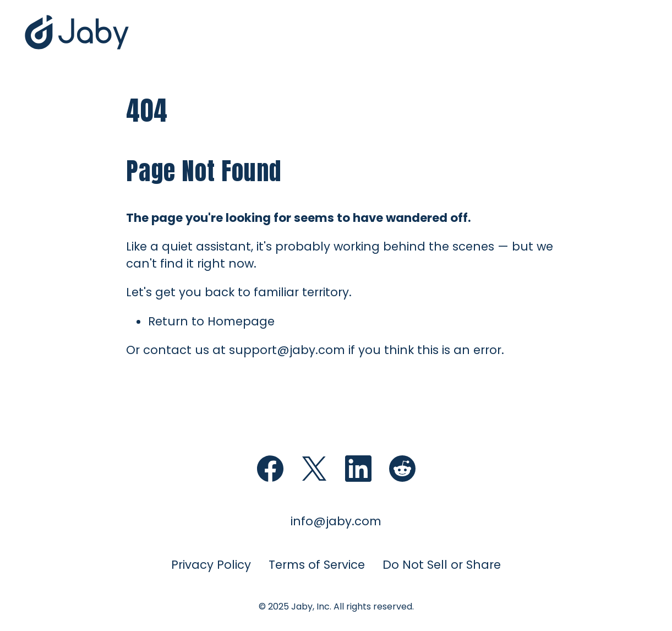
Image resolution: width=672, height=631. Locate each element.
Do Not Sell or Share (442, 565)
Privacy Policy (211, 565)
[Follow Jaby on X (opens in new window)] (314, 469)
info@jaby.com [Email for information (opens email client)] (336, 521)
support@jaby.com (287, 350)
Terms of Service (317, 565)
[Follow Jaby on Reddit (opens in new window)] (402, 469)
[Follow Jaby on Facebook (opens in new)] (270, 469)
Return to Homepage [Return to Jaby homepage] (211, 321)
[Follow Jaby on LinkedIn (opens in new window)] (358, 469)
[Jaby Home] (77, 49)
